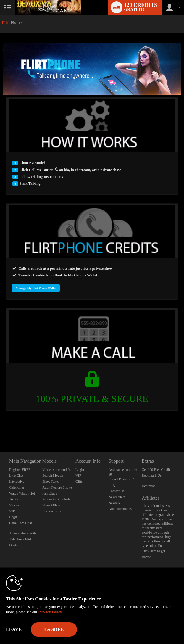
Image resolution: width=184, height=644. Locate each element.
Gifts (79, 482)
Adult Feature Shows (57, 487)
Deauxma (149, 486)
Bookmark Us (152, 476)
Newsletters (117, 497)
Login (13, 517)
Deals (13, 545)
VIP (12, 511)
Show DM (0, 430)
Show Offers (51, 505)
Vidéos (14, 505)
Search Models (53, 476)
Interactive (17, 482)
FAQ (112, 485)
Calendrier (17, 487)
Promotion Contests (56, 499)
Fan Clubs (50, 493)
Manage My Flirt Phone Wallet (36, 288)
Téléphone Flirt (20, 539)
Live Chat (16, 476)
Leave (14, 629)
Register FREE (20, 470)
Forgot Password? (121, 479)
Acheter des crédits (23, 533)
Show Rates (51, 482)
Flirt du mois (51, 511)
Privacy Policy (50, 612)
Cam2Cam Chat (21, 523)
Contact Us (117, 491)
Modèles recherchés (57, 470)
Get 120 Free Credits (156, 470)
